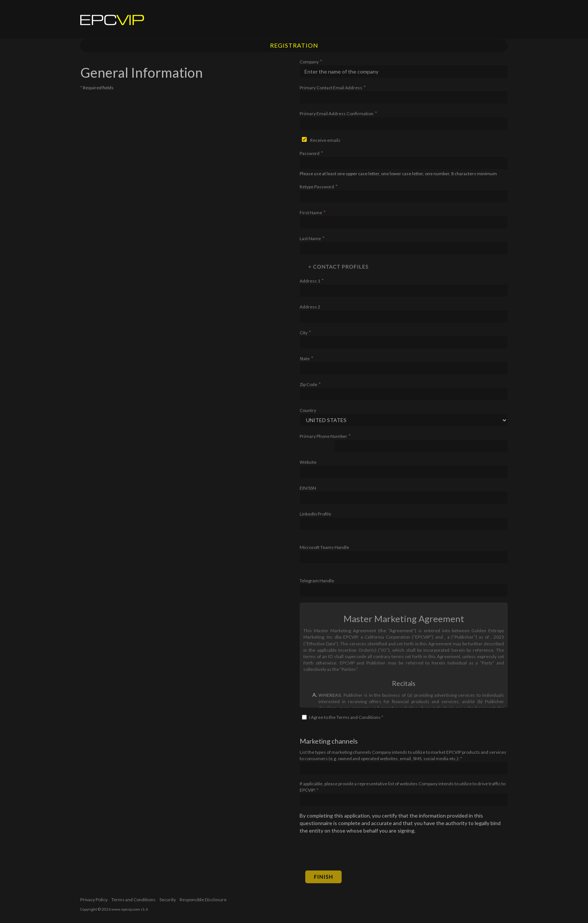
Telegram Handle (317, 581)
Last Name (310, 238)
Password (310, 153)
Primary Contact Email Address (331, 88)
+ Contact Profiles (338, 267)
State (305, 359)
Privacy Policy (94, 900)
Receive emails (325, 140)
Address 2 (310, 307)
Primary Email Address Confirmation (337, 113)
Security (168, 900)
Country (308, 410)
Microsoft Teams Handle (324, 547)
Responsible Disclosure (203, 900)
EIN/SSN (308, 488)
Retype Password (317, 187)
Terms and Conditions (133, 900)
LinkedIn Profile (315, 514)
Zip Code (308, 384)
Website (308, 462)
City (304, 333)
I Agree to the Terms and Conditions (346, 717)
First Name (311, 213)
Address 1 (310, 281)
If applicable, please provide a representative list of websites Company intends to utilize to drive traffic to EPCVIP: (403, 787)
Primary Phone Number (323, 436)
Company (309, 62)
